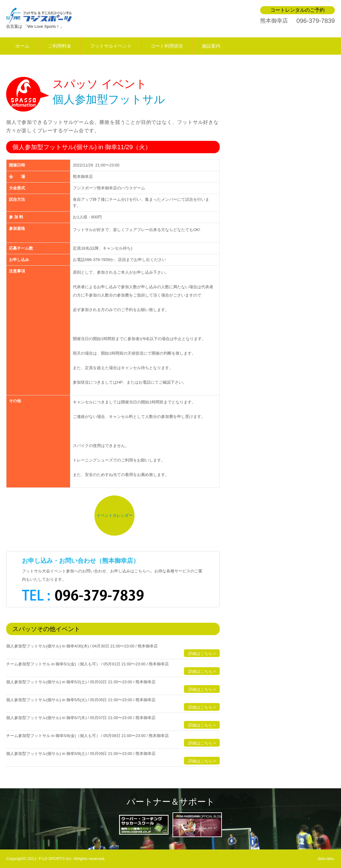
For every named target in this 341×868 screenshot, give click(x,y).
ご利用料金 (60, 46)
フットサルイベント (111, 46)
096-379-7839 (316, 21)
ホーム (22, 46)
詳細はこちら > (202, 653)
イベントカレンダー (115, 515)
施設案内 (211, 46)
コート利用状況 (167, 46)
